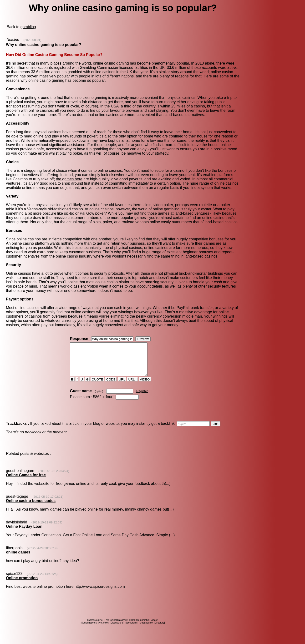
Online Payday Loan (24, 533)
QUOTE (97, 386)
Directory (159, 629)
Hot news (104, 629)
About (154, 626)
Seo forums (131, 629)
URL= (132, 386)
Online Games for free (26, 481)
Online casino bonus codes (31, 507)
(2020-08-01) (32, 40)
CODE (111, 386)
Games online (95, 626)
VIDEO (145, 386)
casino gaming (116, 63)
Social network (89, 629)
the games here (69, 179)
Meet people (146, 629)
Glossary (123, 626)
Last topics (110, 626)
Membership (143, 626)
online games (18, 559)
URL (122, 386)
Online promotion (22, 584)
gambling (28, 27)
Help (132, 626)
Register (142, 398)
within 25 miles (173, 106)
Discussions (117, 629)
